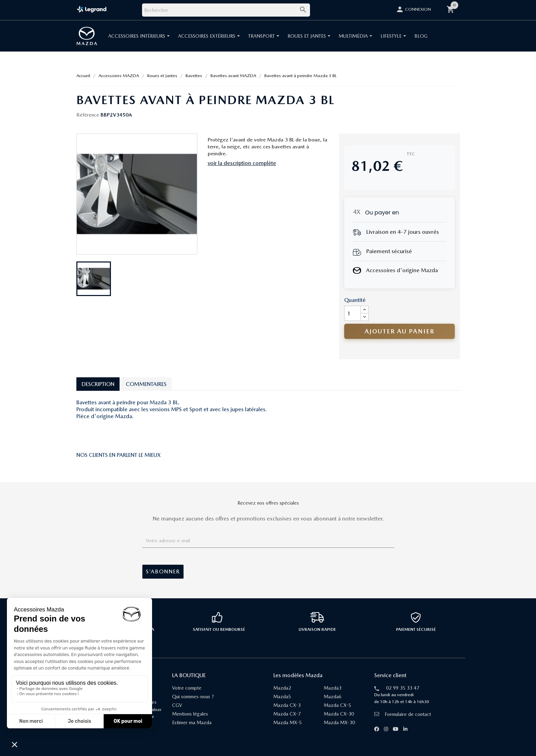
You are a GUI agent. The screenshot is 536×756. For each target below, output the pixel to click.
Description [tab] (98, 384)
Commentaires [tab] (146, 384)
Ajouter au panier (399, 331)
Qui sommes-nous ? (193, 697)
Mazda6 (333, 697)
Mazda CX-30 (339, 714)
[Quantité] (352, 313)
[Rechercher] (226, 10)
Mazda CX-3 (287, 705)
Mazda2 (282, 688)
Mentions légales (190, 714)
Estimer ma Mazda (192, 722)
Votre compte (187, 688)
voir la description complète (242, 163)
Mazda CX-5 (337, 705)
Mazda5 (282, 697)
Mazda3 (333, 688)
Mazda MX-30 (339, 722)
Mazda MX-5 (288, 722)
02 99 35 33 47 (403, 688)
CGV (177, 705)
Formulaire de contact (403, 714)
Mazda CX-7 (287, 714)
